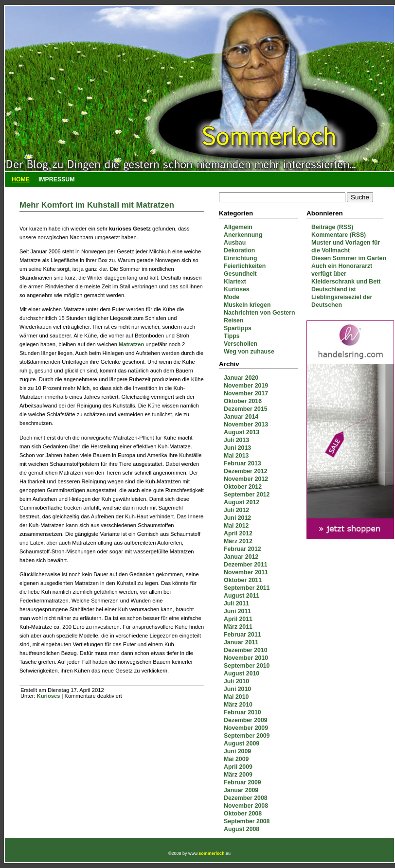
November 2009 (246, 728)
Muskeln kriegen (247, 305)
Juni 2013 (237, 448)
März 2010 (238, 705)
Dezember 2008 (246, 798)
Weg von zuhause (249, 352)
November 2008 (246, 806)
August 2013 (242, 432)
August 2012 (242, 502)
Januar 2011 (241, 642)
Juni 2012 (237, 518)
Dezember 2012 (246, 471)
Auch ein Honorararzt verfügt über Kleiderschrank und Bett (346, 274)
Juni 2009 (237, 751)
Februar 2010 (242, 712)
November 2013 (246, 425)
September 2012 (247, 495)
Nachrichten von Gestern (259, 313)
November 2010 (246, 658)
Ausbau (235, 243)
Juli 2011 (236, 603)
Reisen (233, 320)
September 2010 (247, 666)
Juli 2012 (236, 510)
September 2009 (247, 736)
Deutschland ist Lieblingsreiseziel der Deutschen (342, 297)
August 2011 (242, 596)
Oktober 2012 (243, 487)
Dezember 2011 (246, 565)
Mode (232, 297)
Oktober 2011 (243, 580)
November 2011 (246, 572)
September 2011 (247, 588)
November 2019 (246, 386)
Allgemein (238, 227)
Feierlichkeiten (245, 266)
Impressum (57, 179)
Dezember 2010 (246, 650)
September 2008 (247, 821)
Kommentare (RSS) (339, 235)
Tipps (232, 336)
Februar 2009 (242, 782)
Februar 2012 (242, 549)
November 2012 (246, 479)
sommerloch (211, 853)
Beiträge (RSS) (332, 227)
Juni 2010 (237, 689)
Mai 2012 (236, 526)
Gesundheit (240, 274)
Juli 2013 (236, 440)
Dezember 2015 (246, 409)
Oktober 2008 (243, 814)
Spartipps (238, 328)
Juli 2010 (236, 681)
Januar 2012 (241, 557)
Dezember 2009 (246, 720)
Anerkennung (243, 235)
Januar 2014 (241, 417)
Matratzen (131, 344)
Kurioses (237, 289)
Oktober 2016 (243, 401)
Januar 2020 (241, 378)
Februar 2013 (242, 463)
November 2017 (246, 393)
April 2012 (238, 533)
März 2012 (238, 541)
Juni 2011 (237, 611)
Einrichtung (240, 258)
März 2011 (238, 627)
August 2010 (242, 673)
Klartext (235, 282)
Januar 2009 (241, 790)
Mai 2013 (236, 456)
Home (21, 179)
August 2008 (242, 829)
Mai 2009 (236, 759)
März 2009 (238, 775)
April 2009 (238, 767)
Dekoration (239, 250)
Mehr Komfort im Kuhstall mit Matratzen (97, 205)
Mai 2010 (236, 697)
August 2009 (242, 744)
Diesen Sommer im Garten (349, 258)
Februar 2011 (242, 635)
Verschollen (241, 344)
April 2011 (238, 619)
